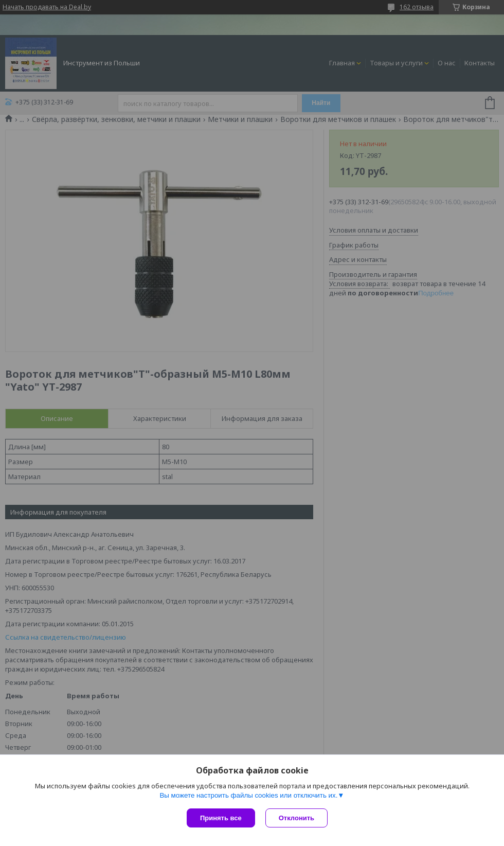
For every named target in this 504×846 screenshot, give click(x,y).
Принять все (221, 818)
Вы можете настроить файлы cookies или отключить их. (248, 795)
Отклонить (296, 818)
